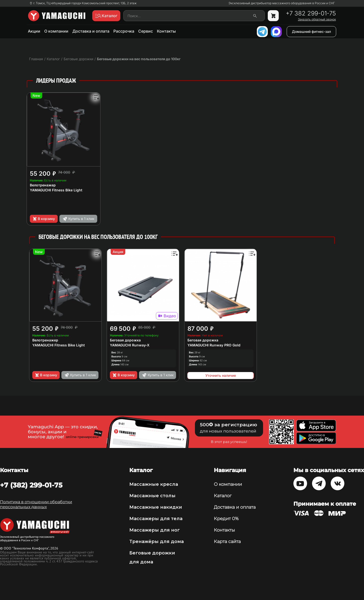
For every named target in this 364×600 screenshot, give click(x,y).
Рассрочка (124, 31)
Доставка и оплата (91, 31)
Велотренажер (43, 185)
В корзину (44, 219)
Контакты (166, 31)
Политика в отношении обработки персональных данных (36, 504)
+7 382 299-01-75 (311, 13)
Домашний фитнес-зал (311, 31)
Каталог (223, 496)
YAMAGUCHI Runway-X (130, 345)
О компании (56, 31)
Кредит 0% (226, 519)
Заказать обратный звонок (317, 19)
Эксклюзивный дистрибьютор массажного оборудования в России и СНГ (282, 3)
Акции (34, 31)
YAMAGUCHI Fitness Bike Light (56, 190)
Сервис (146, 31)
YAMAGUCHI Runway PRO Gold (214, 345)
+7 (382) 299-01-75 (31, 485)
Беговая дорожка (125, 340)
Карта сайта (227, 542)
